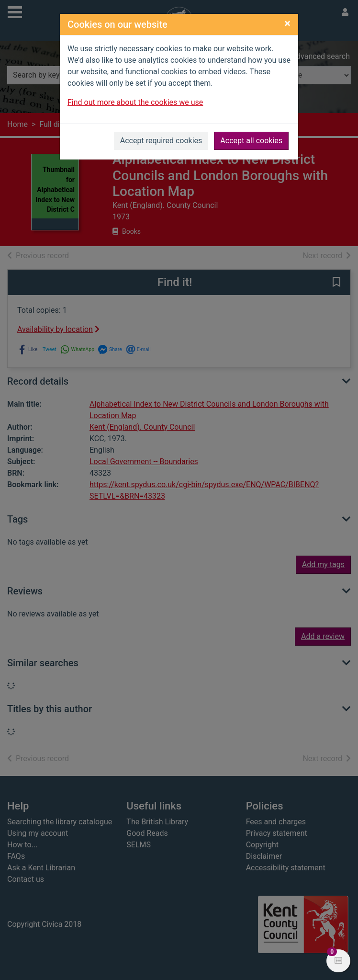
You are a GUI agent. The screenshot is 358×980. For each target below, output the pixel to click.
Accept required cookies (161, 141)
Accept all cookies (251, 141)
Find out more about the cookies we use (135, 102)
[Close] (287, 23)
